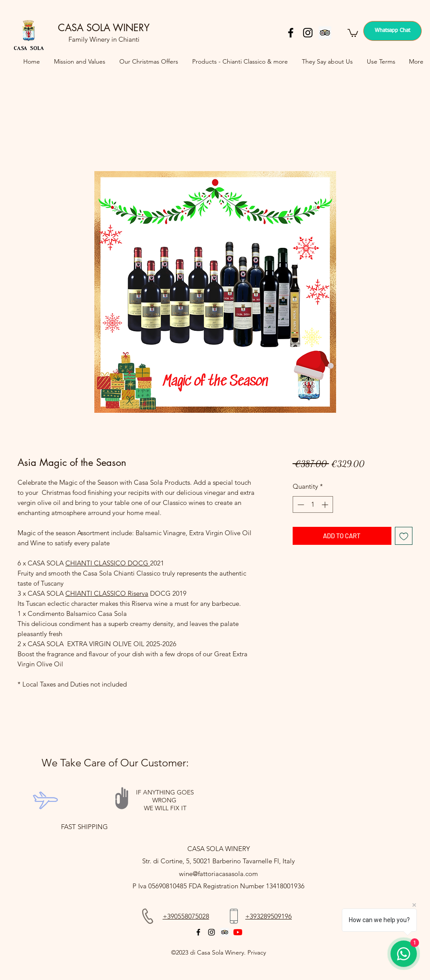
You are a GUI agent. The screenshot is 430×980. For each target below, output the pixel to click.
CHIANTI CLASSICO (96, 563)
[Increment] (326, 505)
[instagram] (308, 33)
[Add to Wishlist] (404, 536)
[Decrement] (300, 505)
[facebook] (291, 33)
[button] (353, 32)
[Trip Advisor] (325, 33)
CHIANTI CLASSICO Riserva (107, 593)
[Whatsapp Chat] (392, 31)
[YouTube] (238, 932)
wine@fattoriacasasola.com (219, 874)
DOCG (138, 563)
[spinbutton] (313, 505)
